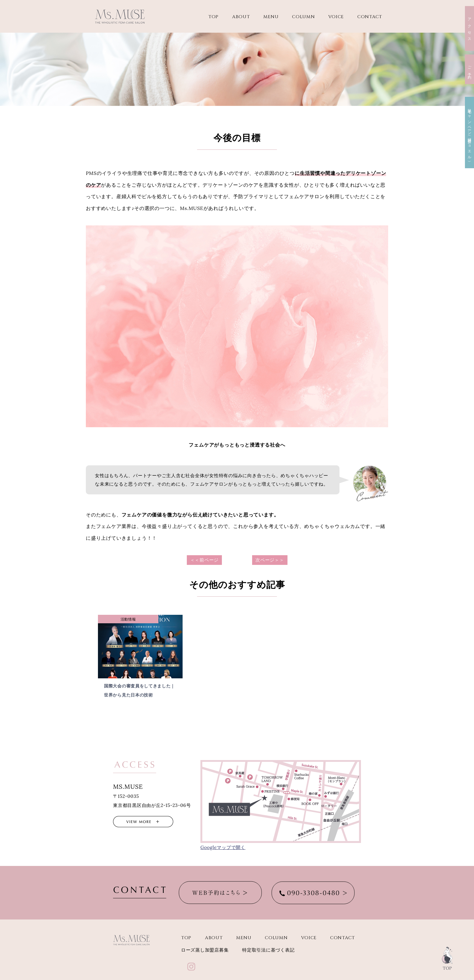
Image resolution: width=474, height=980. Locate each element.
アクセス (470, 28)
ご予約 (470, 69)
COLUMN (304, 17)
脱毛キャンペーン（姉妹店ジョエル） (470, 133)
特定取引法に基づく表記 (268, 950)
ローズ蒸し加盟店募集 (205, 950)
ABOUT (241, 17)
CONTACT (370, 17)
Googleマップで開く (223, 847)
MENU (271, 17)
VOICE (336, 17)
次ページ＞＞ (270, 560)
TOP (213, 17)
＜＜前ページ (205, 560)
